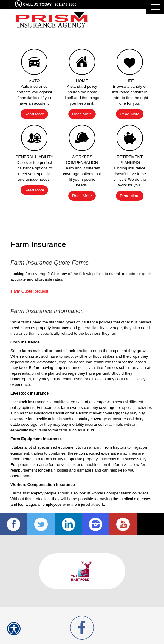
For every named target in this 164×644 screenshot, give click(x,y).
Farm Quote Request (30, 291)
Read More (34, 114)
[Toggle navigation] (155, 7)
